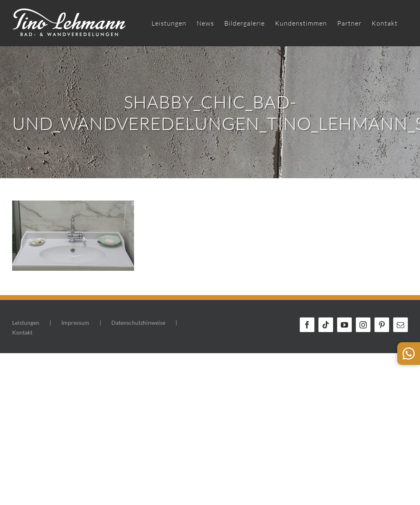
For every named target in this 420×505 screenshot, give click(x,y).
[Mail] (401, 325)
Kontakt (22, 332)
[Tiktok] (326, 325)
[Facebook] (307, 325)
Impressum (75, 323)
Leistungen (26, 323)
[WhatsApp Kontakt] (409, 354)
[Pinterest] (382, 325)
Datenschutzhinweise (138, 323)
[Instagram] (363, 325)
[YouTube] (344, 325)
